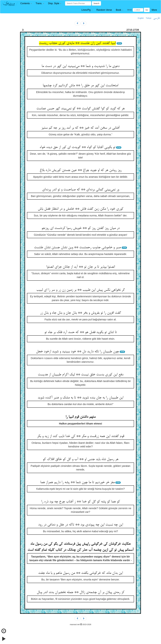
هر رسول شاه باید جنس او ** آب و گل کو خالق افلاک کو (81, 459)
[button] (26, 3)
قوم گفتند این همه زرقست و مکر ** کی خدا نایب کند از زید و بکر (81, 436)
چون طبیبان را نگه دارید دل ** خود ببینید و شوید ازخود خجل (77, 352)
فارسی (156, 18)
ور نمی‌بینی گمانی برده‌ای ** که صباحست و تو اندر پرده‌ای (81, 190)
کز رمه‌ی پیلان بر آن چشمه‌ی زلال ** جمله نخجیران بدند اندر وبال (81, 592)
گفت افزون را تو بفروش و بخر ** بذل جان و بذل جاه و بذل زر (80, 313)
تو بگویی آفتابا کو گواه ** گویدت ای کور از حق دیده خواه (78, 147)
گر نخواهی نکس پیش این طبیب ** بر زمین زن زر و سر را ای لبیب (81, 290)
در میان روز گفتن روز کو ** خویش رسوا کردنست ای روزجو (80, 228)
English (141, 18)
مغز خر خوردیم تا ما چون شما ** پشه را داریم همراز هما (77, 482)
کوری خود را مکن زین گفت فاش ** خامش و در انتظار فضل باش (81, 209)
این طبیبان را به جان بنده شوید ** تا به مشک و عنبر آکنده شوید (80, 398)
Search (96, 3)
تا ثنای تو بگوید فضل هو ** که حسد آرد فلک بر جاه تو (81, 332)
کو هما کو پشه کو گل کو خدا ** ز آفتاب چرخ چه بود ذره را (81, 502)
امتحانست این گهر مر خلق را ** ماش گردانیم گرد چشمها (80, 86)
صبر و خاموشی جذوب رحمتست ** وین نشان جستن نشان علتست (77, 248)
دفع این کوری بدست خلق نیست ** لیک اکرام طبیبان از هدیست (81, 375)
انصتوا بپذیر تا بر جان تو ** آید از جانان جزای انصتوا (81, 267)
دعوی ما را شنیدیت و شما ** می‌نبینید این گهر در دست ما (80, 66)
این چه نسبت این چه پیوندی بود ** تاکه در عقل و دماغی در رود (81, 525)
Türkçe (149, 18)
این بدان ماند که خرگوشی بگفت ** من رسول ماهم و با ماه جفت (80, 573)
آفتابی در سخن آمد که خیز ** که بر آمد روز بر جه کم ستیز (80, 128)
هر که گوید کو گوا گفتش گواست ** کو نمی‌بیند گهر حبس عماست (80, 109)
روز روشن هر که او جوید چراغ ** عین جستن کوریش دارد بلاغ (81, 170)
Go (147, 10)
